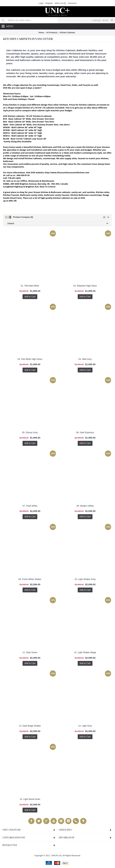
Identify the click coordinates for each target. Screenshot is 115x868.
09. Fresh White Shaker (30, 579)
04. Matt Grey (85, 359)
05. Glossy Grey (30, 432)
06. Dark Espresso (85, 432)
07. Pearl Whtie (30, 506)
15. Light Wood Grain (30, 799)
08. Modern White (85, 506)
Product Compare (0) (23, 217)
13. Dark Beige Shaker (30, 726)
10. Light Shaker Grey (85, 579)
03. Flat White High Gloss (30, 359)
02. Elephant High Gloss (85, 286)
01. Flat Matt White (30, 286)
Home (41, 33)
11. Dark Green (30, 652)
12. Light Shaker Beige (85, 652)
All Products (52, 33)
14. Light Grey (85, 726)
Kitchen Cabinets (67, 33)
